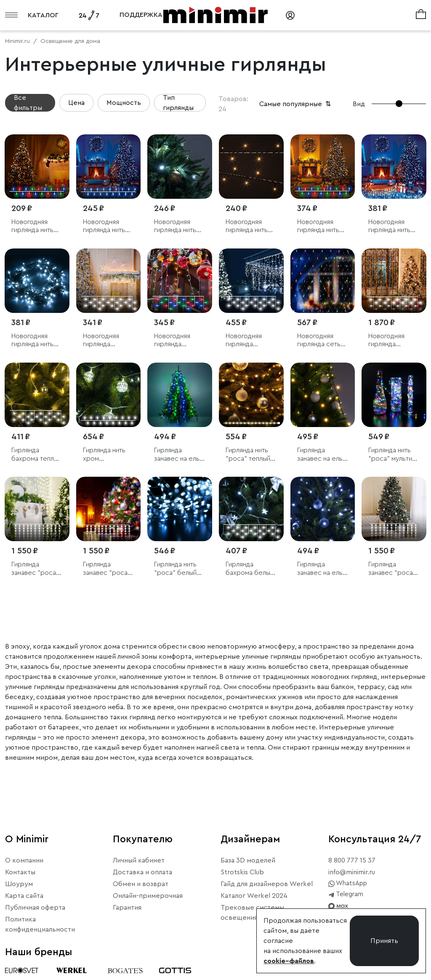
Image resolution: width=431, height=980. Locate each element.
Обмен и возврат (141, 884)
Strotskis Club (242, 872)
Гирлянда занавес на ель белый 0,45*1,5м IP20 (322, 569)
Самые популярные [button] (296, 104)
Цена (76, 103)
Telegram (346, 895)
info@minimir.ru (352, 872)
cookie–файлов (289, 961)
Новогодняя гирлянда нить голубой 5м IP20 (108, 226)
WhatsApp (348, 884)
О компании (24, 860)
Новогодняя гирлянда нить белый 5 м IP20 (177, 226)
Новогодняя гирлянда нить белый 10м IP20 (35, 340)
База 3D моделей (248, 860)
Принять (384, 941)
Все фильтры (28, 103)
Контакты (20, 872)
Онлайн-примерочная (148, 896)
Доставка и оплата (142, 872)
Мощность (124, 103)
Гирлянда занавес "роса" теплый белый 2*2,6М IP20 (35, 569)
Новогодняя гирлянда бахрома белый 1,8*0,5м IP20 (107, 340)
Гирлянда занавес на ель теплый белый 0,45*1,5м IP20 (320, 455)
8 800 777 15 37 (352, 860)
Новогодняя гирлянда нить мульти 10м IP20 (321, 226)
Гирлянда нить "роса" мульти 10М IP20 (390, 455)
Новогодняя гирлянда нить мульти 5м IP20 (34, 226)
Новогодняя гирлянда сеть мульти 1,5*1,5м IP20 (320, 340)
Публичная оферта (35, 908)
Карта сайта (24, 896)
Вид (359, 104)
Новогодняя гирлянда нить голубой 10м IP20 (389, 226)
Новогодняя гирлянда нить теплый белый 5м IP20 (247, 226)
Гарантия (127, 908)
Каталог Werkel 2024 (254, 896)
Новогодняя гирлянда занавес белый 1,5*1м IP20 (248, 340)
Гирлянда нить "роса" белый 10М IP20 (175, 569)
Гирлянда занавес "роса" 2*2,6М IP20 (392, 569)
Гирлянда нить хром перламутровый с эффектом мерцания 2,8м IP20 (107, 455)
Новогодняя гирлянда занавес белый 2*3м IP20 (391, 340)
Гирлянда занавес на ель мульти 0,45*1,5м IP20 (180, 455)
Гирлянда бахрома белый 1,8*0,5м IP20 (250, 569)
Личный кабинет (139, 860)
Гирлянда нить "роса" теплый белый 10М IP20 (250, 455)
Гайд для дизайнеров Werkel (267, 884)
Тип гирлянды (178, 103)
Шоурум (19, 884)
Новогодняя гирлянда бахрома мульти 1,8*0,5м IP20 (179, 340)
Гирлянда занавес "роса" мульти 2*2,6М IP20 (107, 569)
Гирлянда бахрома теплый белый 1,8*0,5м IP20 (36, 455)
